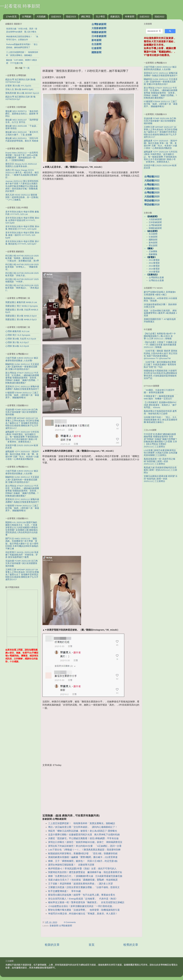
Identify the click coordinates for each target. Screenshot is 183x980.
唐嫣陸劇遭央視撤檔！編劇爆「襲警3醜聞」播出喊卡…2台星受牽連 (83, 857)
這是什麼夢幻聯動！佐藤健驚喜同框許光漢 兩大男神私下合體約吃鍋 (84, 835)
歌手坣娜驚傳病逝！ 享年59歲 (64, 891)
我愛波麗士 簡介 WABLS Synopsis (22, 306)
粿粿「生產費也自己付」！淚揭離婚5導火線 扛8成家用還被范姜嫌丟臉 (85, 876)
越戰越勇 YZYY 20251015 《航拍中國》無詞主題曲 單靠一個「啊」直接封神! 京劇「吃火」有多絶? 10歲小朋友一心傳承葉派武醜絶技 (22, 455)
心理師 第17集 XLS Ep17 (17, 342)
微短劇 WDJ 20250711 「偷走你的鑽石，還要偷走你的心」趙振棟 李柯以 (22, 114)
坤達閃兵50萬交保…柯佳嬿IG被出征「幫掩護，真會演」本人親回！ (83, 914)
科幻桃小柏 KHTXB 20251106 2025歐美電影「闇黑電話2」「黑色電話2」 (22, 288)
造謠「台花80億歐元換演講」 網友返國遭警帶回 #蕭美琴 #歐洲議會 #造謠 (160, 313)
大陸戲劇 (41, 17)
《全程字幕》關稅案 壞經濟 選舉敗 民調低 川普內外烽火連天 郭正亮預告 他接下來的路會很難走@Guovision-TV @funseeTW (161, 355)
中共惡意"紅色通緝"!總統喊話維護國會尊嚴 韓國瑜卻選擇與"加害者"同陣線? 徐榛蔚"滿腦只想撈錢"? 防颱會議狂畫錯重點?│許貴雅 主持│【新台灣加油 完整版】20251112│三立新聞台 (160, 440)
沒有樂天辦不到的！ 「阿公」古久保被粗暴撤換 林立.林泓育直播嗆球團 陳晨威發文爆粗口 (161, 420)
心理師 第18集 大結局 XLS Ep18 (21, 339)
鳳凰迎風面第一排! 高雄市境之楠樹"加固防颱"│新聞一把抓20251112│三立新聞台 (159, 461)
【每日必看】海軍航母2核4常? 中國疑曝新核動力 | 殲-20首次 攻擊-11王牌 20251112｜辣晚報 (160, 336)
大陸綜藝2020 (152, 197)
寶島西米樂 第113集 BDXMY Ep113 (22, 93)
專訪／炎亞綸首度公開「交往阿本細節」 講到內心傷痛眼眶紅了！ (83, 827)
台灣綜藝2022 (152, 177)
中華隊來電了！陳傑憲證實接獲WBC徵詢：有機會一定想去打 (159, 397)
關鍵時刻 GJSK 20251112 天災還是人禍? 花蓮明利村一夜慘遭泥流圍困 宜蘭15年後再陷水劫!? (22, 367)
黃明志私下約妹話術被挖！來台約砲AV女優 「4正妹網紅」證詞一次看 (85, 846)
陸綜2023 (71, 17)
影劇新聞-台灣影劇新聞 (61, 926)
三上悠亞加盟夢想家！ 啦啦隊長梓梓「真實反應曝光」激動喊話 (82, 823)
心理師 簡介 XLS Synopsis (18, 335)
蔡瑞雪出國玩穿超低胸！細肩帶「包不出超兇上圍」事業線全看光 (82, 895)
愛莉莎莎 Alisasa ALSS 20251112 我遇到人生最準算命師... (21, 165)
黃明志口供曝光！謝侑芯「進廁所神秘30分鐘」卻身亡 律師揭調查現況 (85, 842)
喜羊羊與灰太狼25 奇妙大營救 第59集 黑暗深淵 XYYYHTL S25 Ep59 (22, 228)
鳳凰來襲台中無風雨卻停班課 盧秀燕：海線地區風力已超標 (160, 412)
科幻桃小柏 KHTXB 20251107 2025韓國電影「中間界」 (22, 280)
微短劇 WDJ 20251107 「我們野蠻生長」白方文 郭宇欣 (22, 121)
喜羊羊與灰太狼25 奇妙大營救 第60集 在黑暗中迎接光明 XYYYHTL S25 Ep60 (22, 220)
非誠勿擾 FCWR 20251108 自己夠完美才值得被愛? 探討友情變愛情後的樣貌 (22, 412)
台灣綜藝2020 (152, 193)
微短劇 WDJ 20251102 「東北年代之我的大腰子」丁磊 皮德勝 (22, 133)
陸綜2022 (160, 17)
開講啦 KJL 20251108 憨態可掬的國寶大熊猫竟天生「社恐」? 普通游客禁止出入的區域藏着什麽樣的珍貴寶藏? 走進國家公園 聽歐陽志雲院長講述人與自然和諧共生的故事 (22, 529)
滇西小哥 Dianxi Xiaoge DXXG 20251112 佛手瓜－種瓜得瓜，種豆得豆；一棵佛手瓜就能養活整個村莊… (22, 174)
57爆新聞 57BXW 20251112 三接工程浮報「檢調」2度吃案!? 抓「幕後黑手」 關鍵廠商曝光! (22, 395)
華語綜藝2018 (152, 205)
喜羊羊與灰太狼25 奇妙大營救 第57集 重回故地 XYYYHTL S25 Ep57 (22, 243)
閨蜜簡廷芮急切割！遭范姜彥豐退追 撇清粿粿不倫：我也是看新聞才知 (85, 872)
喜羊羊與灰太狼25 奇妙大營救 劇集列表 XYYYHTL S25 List (22, 213)
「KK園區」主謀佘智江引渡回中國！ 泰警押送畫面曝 (159, 391)
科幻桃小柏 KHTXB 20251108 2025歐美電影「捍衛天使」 (22, 274)
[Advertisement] (67, 41)
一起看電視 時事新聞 (20, 6)
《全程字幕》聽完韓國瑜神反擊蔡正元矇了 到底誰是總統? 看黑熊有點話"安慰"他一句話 (160, 365)
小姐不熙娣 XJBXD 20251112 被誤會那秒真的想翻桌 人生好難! (22, 359)
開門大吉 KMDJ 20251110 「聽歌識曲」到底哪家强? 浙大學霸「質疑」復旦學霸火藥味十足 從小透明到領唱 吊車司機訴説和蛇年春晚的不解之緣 (22, 544)
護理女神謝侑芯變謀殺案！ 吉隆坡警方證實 (71, 865)
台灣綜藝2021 (152, 185)
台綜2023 (56, 17)
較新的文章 (52, 945)
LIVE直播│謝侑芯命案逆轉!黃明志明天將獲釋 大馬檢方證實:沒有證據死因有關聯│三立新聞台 (161, 453)
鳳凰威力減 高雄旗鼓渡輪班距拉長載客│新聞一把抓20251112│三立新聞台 (160, 470)
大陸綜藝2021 (152, 189)
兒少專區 (100, 17)
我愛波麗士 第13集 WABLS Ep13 (21, 320)
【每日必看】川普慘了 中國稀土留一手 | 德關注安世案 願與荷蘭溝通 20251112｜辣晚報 (160, 345)
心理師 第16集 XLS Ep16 (17, 346)
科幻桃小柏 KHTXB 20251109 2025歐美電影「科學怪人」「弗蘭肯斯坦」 (22, 267)
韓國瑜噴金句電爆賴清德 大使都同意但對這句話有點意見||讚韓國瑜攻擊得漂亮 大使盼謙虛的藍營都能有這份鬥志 (160, 374)
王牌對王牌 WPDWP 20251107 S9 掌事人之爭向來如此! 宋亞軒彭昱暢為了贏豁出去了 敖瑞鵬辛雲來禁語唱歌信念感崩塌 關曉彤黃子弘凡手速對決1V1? (22, 423)
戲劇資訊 (115, 17)
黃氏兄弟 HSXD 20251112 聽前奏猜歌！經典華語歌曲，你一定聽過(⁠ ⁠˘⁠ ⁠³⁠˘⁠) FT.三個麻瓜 (22, 197)
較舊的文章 (131, 945)
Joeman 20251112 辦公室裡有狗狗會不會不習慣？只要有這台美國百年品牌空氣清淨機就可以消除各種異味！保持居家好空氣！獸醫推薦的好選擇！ (22, 186)
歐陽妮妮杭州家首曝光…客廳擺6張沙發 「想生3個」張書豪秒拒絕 (83, 853)
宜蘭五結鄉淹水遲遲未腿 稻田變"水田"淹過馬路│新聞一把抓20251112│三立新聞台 (161, 479)
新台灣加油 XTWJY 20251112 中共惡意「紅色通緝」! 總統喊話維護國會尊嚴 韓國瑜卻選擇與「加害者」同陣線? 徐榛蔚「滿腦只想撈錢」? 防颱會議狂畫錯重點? (22, 378)
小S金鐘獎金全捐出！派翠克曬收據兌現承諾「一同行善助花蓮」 (81, 906)
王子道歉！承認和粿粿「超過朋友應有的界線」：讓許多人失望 (80, 884)
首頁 (91, 945)
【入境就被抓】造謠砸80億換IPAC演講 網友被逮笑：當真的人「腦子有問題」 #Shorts (160, 405)
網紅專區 (86, 17)
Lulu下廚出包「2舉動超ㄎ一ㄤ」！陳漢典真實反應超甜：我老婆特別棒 (84, 850)
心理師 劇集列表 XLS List (17, 331)
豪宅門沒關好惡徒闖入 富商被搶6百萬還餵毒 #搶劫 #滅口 (160, 293)
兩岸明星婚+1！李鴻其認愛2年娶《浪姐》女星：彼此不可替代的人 (82, 869)
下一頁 (26, 68)
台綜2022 (144, 17)
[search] (154, 31)
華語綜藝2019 (152, 201)
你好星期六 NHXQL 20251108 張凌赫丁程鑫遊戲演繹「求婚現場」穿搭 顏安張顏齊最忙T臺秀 (22, 555)
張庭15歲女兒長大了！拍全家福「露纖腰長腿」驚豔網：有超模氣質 (83, 880)
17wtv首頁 (11, 17)
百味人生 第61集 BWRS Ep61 (19, 89)
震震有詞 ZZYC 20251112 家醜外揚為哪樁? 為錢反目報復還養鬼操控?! (22, 388)
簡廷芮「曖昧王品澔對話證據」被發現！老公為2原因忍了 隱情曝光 (83, 831)
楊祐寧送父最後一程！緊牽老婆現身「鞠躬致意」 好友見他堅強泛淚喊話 (86, 902)
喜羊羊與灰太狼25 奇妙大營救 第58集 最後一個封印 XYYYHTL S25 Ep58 (22, 235)
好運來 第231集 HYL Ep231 (18, 86)
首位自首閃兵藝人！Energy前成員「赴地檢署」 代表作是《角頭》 (83, 899)
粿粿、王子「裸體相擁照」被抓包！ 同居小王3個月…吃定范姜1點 (83, 861)
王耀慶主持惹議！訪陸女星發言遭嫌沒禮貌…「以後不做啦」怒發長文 (84, 887)
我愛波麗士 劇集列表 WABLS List (21, 302)
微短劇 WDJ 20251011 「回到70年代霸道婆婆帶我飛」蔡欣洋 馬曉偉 (22, 140)
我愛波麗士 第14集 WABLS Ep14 (21, 316)
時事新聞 (130, 17)
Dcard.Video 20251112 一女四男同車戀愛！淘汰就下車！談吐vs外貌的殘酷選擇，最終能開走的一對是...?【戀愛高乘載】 (22, 156)
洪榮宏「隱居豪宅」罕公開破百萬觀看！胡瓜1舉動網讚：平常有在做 (83, 838)
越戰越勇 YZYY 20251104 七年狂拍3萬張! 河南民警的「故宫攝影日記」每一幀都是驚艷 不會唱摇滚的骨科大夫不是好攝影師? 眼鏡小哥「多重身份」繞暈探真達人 (22, 437)
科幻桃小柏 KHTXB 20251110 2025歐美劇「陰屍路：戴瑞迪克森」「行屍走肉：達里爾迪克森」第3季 (22, 258)
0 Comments (70, 922)
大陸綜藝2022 (152, 181)
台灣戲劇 (27, 17)
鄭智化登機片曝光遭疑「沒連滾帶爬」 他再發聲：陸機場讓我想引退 (84, 910)
